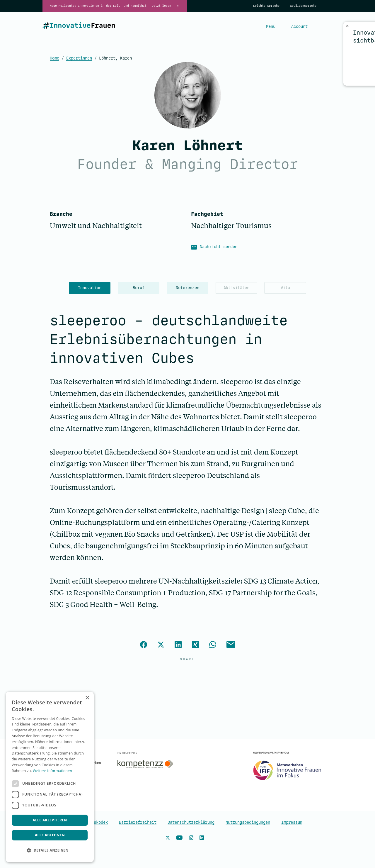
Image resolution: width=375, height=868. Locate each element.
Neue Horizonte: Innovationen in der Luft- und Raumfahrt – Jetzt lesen (110, 6)
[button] (50, 850)
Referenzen (187, 288)
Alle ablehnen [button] (50, 835)
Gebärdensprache (303, 6)
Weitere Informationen (52, 771)
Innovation (90, 288)
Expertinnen (79, 58)
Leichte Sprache (266, 6)
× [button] (87, 698)
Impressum (292, 822)
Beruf (139, 288)
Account (299, 27)
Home (54, 58)
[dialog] (50, 777)
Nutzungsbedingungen (248, 822)
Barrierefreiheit (138, 822)
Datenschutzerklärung (191, 822)
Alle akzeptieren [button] (50, 820)
